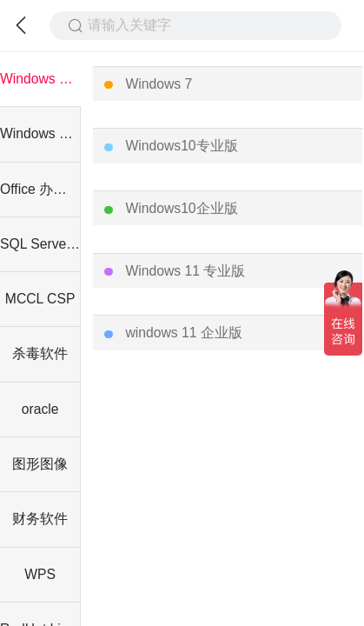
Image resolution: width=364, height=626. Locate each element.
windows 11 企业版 (183, 333)
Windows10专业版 (181, 146)
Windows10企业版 (181, 208)
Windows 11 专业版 (185, 271)
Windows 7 (159, 84)
